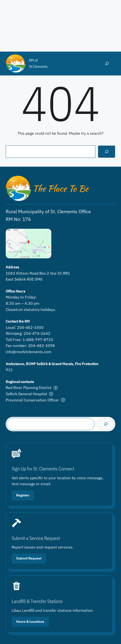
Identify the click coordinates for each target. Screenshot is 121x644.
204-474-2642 (37, 333)
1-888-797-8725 (38, 340)
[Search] (107, 152)
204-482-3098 (42, 346)
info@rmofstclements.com (29, 352)
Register (23, 495)
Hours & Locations (30, 622)
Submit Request (29, 558)
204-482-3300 (30, 327)
